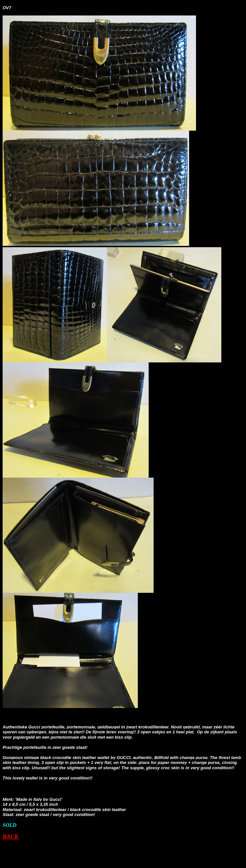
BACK (11, 837)
